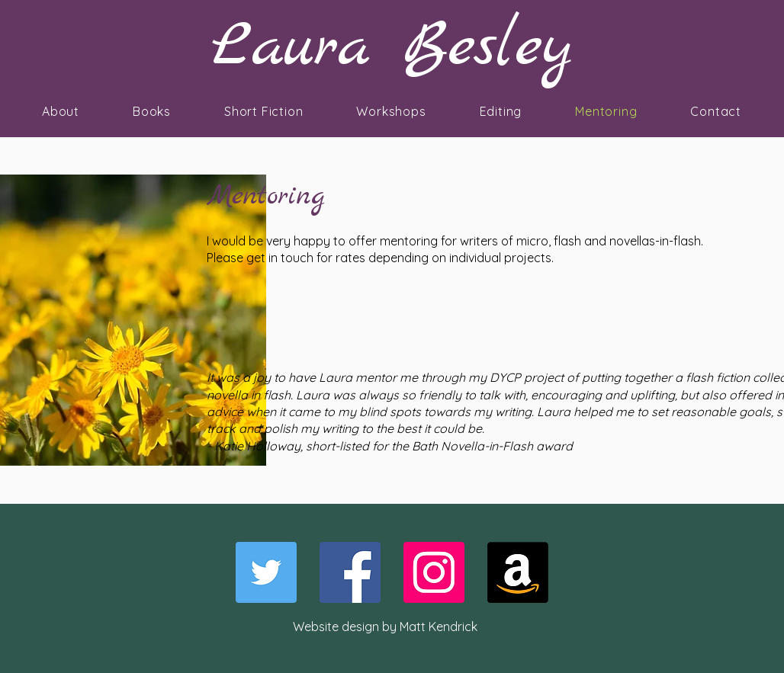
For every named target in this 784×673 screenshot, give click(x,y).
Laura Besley (392, 48)
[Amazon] (518, 572)
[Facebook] (350, 572)
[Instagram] (434, 572)
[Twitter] (266, 572)
